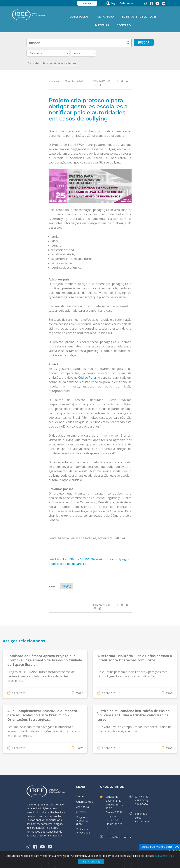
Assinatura (105, 16)
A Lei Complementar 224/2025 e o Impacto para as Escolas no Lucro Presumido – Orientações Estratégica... (42, 715)
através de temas (65, 63)
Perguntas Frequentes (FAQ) (83, 820)
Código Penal (87, 378)
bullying (66, 586)
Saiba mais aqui (165, 856)
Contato (124, 25)
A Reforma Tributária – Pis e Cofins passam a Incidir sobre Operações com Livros (135, 658)
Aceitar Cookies (91, 861)
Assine (87, 3)
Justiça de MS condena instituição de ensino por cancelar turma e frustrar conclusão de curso (134, 715)
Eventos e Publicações (139, 16)
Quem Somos (79, 16)
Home (80, 796)
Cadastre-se (126, 3)
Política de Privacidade (83, 831)
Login (114, 3)
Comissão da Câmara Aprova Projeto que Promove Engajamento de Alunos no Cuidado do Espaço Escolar (45, 660)
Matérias (102, 25)
